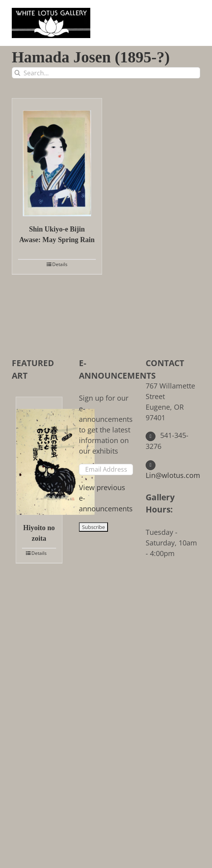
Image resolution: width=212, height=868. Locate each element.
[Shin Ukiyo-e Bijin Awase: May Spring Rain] (57, 157)
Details (60, 264)
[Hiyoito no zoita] (39, 456)
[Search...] (106, 73)
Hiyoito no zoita (39, 533)
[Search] (17, 73)
